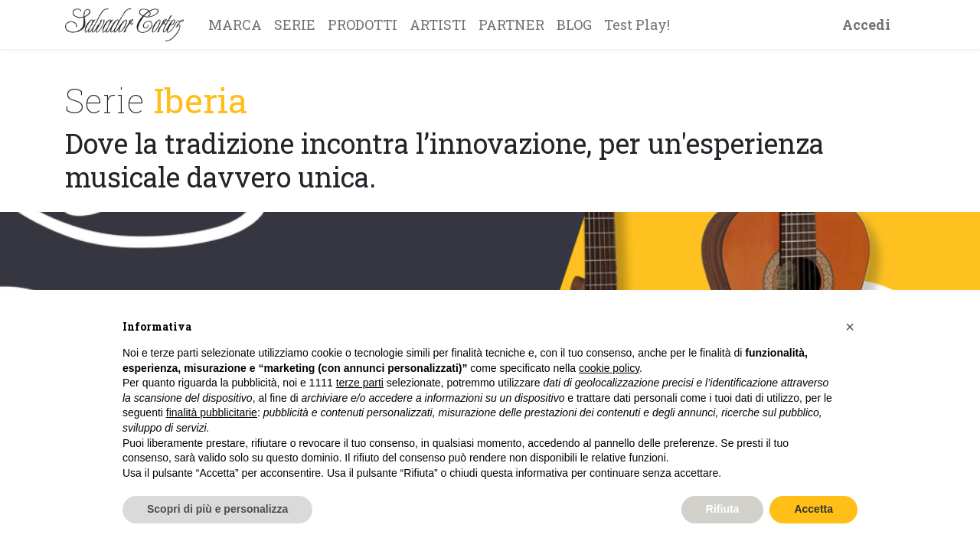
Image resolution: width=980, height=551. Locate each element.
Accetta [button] (813, 509)
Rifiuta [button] (723, 509)
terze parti (360, 383)
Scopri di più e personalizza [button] (217, 509)
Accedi (866, 24)
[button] (850, 327)
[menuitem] (235, 24)
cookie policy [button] (609, 368)
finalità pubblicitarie (212, 412)
